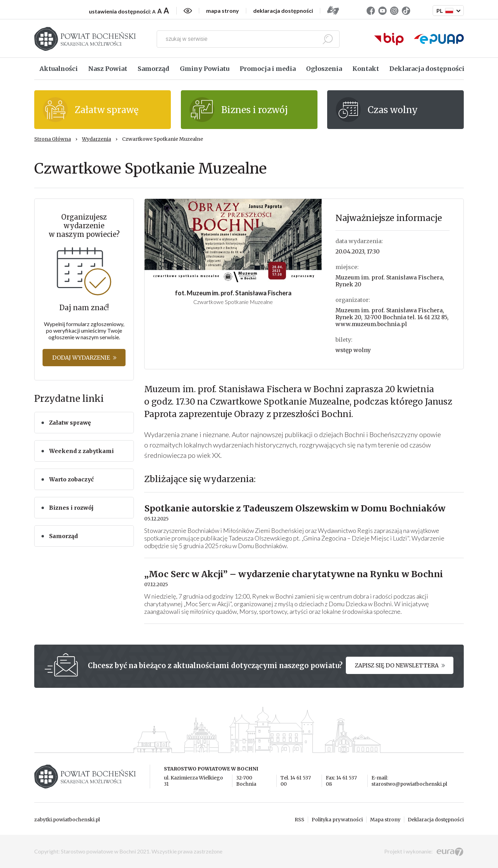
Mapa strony (385, 820)
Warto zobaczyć (71, 479)
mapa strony (223, 11)
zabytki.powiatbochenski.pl (67, 820)
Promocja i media (268, 69)
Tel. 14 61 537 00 (296, 781)
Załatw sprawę (70, 423)
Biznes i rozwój (71, 508)
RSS (299, 820)
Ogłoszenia (324, 69)
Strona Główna (53, 139)
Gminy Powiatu (205, 69)
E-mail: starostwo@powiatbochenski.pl (409, 781)
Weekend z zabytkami (81, 451)
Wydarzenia (96, 139)
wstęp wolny (353, 350)
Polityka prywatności (337, 820)
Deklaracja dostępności (427, 69)
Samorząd (154, 69)
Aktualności (59, 69)
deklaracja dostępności (283, 11)
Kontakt (366, 69)
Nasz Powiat (108, 69)
